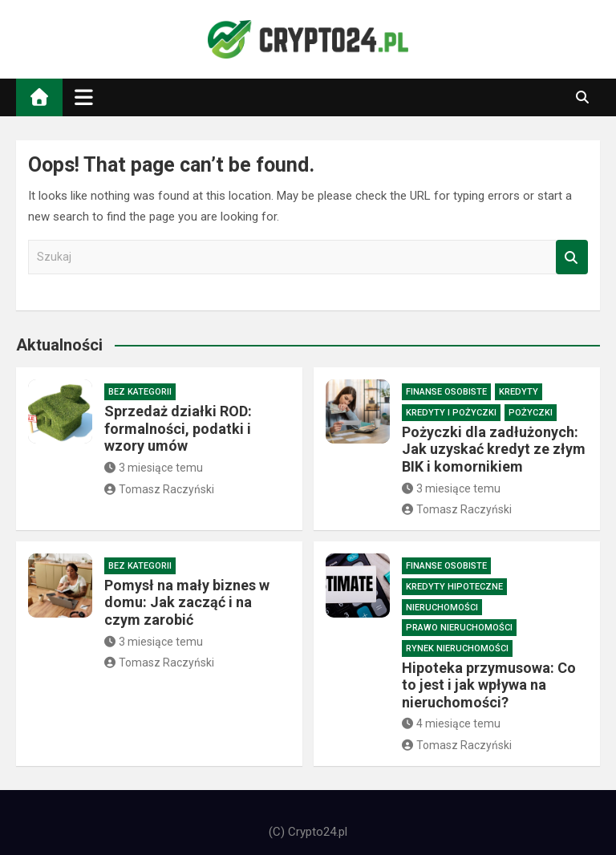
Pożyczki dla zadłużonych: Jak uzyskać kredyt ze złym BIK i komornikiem (494, 449)
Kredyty (519, 392)
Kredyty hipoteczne (454, 587)
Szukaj (572, 257)
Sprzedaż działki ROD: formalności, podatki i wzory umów (178, 428)
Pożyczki (531, 413)
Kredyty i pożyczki (451, 413)
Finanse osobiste (446, 392)
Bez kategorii (140, 392)
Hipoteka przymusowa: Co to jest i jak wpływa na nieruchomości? (489, 685)
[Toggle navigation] (84, 97)
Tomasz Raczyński (159, 489)
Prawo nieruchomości (459, 628)
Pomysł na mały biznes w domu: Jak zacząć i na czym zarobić (187, 602)
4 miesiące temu (451, 723)
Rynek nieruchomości (457, 648)
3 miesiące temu (154, 468)
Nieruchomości (442, 608)
